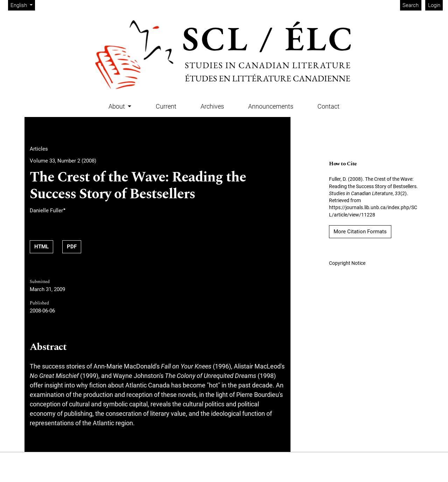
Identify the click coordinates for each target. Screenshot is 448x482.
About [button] (117, 106)
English (23, 5)
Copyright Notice (347, 263)
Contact (328, 106)
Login (434, 5)
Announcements (271, 106)
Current (166, 106)
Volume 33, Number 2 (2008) (63, 161)
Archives (212, 106)
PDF (72, 247)
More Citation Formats (360, 232)
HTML (41, 247)
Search (411, 5)
